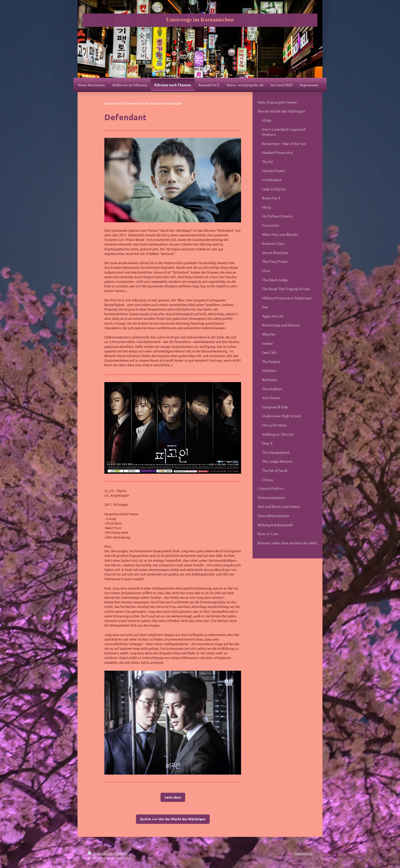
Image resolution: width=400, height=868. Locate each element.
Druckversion (101, 853)
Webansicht (304, 853)
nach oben (173, 797)
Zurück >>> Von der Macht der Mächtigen (173, 819)
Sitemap (121, 853)
